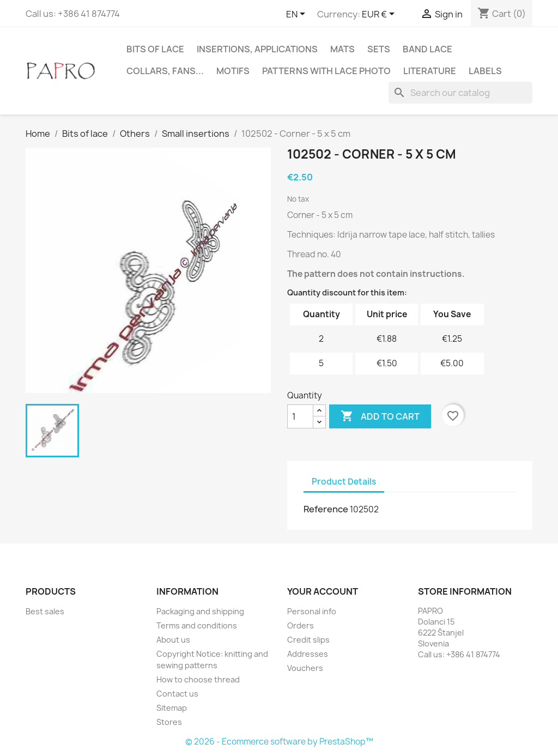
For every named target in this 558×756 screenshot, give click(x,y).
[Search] (460, 93)
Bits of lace (155, 49)
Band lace (427, 49)
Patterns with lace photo (326, 71)
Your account (323, 591)
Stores (169, 722)
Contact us (177, 694)
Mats (342, 49)
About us (173, 640)
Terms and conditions (197, 625)
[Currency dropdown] (380, 15)
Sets (379, 49)
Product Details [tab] (344, 482)
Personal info (312, 611)
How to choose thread (198, 679)
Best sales (45, 611)
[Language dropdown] (298, 15)
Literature (430, 71)
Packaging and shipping (200, 611)
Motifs (233, 71)
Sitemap (172, 708)
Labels (485, 71)
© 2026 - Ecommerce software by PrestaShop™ (279, 742)
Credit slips (308, 640)
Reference (326, 509)
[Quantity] (300, 416)
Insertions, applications (257, 49)
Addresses (308, 654)
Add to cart (380, 416)
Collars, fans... (165, 71)
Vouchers (305, 668)
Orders (301, 625)
